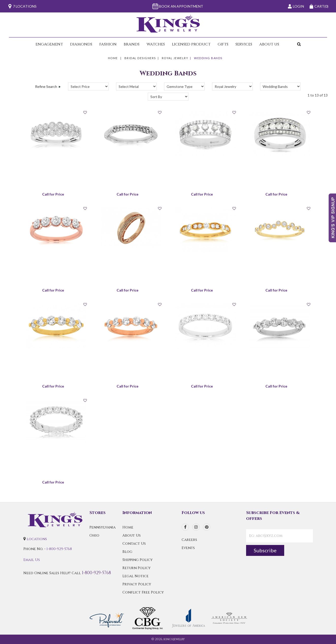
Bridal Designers (140, 58)
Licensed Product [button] (191, 44)
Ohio (94, 535)
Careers (189, 540)
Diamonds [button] (81, 44)
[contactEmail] (279, 536)
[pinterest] (207, 527)
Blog (127, 552)
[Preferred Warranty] (107, 618)
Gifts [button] (223, 44)
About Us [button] (269, 44)
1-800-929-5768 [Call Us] (59, 549)
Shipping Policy (138, 560)
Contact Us (134, 544)
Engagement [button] (49, 44)
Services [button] (244, 44)
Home (113, 58)
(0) (319, 6)
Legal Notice (135, 576)
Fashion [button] (108, 44)
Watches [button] (156, 44)
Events (188, 548)
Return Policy (137, 568)
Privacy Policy (137, 584)
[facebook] (185, 527)
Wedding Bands (208, 58)
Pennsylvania (102, 527)
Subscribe (265, 550)
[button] (292, 44)
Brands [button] (132, 44)
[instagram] (196, 527)
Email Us (32, 560)
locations (37, 539)
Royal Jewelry (175, 58)
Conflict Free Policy (143, 592)
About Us (132, 535)
